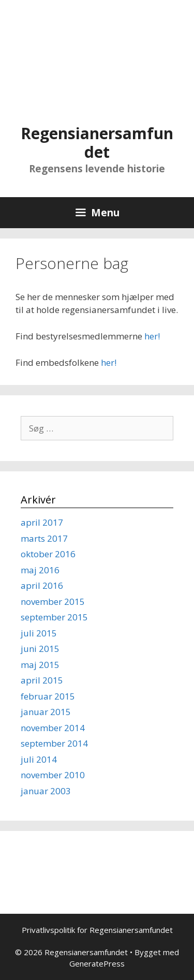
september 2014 (54, 743)
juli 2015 (39, 633)
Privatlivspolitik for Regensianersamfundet (97, 930)
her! (152, 336)
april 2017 (42, 522)
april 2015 (42, 680)
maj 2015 (40, 665)
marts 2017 (44, 538)
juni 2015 (40, 649)
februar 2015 (48, 696)
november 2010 (53, 775)
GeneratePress (97, 963)
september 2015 (54, 617)
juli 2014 (39, 759)
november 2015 (53, 602)
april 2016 (42, 585)
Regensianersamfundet (97, 143)
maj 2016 (40, 570)
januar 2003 (46, 791)
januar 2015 (46, 712)
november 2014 (53, 728)
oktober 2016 (48, 554)
